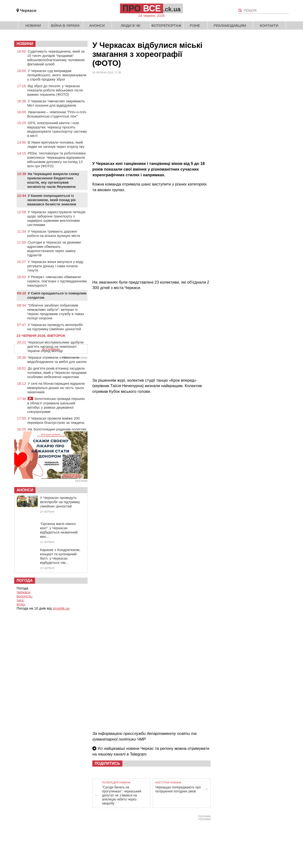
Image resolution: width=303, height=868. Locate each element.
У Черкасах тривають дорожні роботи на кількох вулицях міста (54, 233)
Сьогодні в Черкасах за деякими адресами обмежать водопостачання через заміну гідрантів (54, 249)
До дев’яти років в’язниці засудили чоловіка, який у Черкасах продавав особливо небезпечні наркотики (57, 373)
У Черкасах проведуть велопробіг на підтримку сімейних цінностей (55, 327)
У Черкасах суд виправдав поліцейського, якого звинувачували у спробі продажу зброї (57, 75)
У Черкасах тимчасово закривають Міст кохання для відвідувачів (56, 103)
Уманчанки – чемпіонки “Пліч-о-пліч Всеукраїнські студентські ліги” (57, 114)
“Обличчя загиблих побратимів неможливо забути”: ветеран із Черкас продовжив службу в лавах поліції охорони (56, 312)
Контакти (269, 25)
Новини (33, 25)
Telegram (138, 754)
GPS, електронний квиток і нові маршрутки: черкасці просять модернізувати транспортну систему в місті (57, 129)
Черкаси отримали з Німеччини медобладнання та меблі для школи (57, 359)
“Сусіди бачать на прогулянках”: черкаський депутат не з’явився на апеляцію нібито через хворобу (122, 795)
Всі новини (51, 349)
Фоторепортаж (166, 25)
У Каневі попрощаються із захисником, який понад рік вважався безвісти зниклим (52, 200)
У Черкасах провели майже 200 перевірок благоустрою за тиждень (56, 420)
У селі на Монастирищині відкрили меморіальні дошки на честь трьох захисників (56, 388)
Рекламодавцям (230, 25)
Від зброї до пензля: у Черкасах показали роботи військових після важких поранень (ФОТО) (55, 90)
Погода (25, 581)
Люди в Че (131, 25)
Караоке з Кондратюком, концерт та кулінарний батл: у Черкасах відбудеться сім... (60, 556)
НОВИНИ (25, 44)
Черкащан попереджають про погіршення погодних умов (178, 789)
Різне (195, 25)
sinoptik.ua (61, 608)
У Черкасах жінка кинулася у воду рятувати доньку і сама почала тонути (55, 266)
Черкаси (28, 11)
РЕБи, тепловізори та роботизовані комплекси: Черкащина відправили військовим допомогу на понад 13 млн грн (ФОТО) (56, 160)
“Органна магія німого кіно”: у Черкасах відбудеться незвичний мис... (59, 530)
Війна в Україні (65, 25)
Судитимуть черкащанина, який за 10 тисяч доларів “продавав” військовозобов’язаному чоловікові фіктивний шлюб (56, 58)
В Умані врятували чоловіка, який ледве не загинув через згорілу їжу (56, 144)
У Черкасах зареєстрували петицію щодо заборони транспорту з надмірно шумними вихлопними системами (56, 218)
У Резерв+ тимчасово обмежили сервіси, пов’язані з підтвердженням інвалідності (57, 281)
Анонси (97, 25)
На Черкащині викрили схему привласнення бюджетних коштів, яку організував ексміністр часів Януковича (53, 180)
